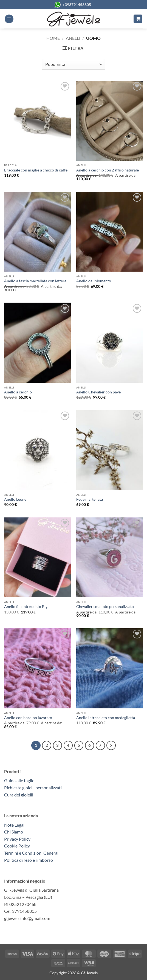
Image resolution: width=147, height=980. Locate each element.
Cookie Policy (17, 846)
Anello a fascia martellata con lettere (35, 281)
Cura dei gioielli (19, 795)
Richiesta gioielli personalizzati (33, 788)
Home (53, 38)
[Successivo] (111, 745)
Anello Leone (15, 499)
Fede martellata (90, 499)
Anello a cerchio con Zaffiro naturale (108, 170)
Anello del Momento (94, 281)
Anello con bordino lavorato (28, 718)
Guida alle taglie (20, 780)
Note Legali (15, 825)
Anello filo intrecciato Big (26, 607)
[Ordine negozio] (73, 64)
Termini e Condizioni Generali (32, 853)
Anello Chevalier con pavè (98, 392)
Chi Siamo (14, 832)
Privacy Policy (17, 839)
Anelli (73, 38)
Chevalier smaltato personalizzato (105, 607)
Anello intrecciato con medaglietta (106, 718)
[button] (9, 19)
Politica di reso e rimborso (29, 860)
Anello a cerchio (18, 392)
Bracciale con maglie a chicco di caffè (36, 170)
